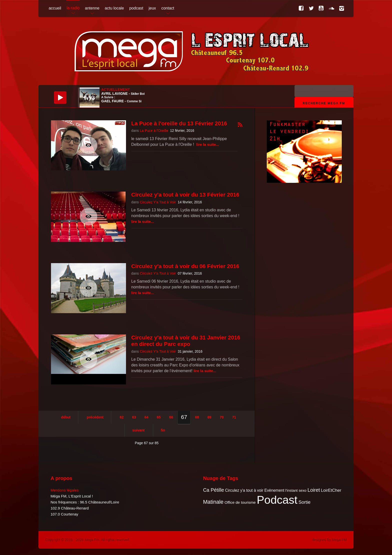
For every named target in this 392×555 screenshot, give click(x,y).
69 (209, 417)
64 (146, 417)
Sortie (304, 502)
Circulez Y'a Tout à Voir (158, 202)
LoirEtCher (331, 490)
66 (171, 417)
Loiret (314, 490)
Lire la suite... (208, 144)
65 (159, 417)
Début (66, 417)
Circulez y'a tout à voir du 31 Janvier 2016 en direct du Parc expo (186, 341)
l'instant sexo (296, 490)
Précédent (95, 417)
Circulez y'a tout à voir (244, 490)
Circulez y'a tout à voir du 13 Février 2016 (185, 195)
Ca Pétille (213, 490)
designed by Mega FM (329, 540)
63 (134, 417)
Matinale (213, 502)
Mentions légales (65, 490)
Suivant (138, 430)
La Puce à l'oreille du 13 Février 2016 (179, 123)
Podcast (277, 500)
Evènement (274, 490)
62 (122, 417)
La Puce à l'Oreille (154, 131)
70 (222, 417)
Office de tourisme (240, 502)
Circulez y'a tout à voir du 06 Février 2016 (185, 266)
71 (234, 417)
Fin (163, 430)
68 (197, 417)
